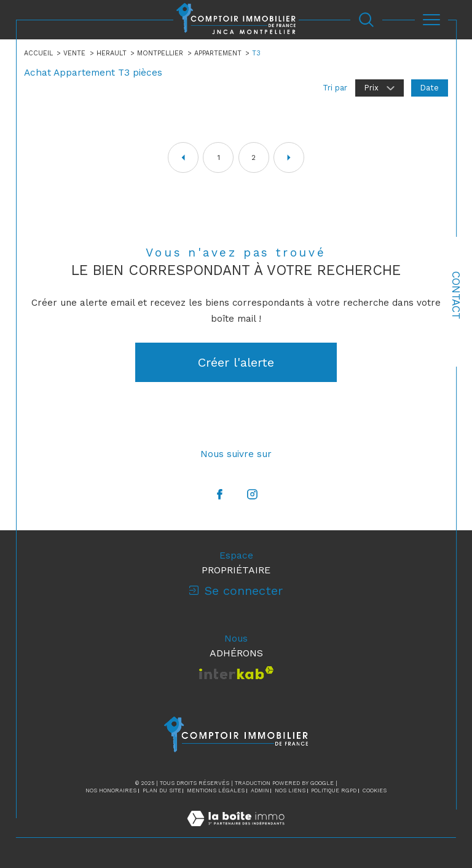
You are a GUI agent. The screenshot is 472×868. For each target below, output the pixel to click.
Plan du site (162, 791)
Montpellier (160, 53)
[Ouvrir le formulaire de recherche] (366, 20)
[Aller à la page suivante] (289, 157)
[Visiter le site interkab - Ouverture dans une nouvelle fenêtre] (236, 673)
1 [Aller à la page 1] (218, 157)
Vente (74, 53)
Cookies (375, 791)
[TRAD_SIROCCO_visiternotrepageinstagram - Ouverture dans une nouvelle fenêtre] (252, 495)
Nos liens (290, 791)
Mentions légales (216, 791)
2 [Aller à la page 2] (254, 157)
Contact (456, 295)
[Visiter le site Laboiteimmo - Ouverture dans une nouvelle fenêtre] (236, 831)
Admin (260, 791)
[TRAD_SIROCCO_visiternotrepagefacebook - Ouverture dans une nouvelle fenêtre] (220, 495)
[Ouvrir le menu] (431, 20)
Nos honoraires (111, 791)
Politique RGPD (334, 791)
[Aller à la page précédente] (183, 157)
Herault (112, 53)
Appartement (218, 53)
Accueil (38, 53)
